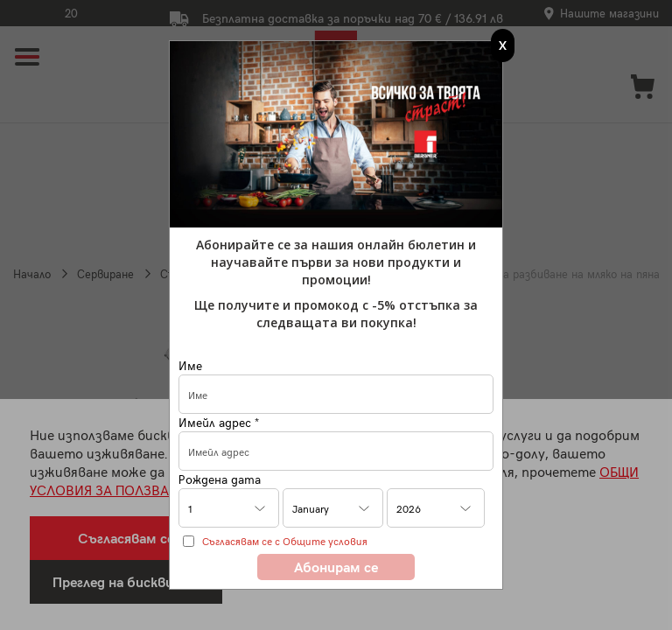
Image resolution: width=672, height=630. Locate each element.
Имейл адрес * (219, 422)
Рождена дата (220, 479)
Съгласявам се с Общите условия (285, 541)
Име (190, 365)
